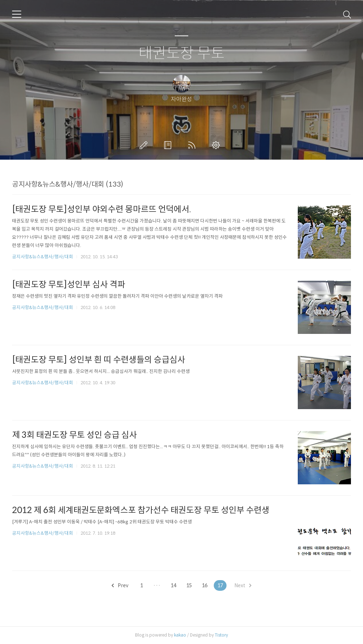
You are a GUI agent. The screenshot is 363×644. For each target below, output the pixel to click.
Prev (120, 585)
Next (243, 585)
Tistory (221, 635)
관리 (217, 145)
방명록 (169, 145)
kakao (180, 635)
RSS (193, 145)
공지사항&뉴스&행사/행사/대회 (43, 257)
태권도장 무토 (182, 53)
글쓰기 (145, 145)
